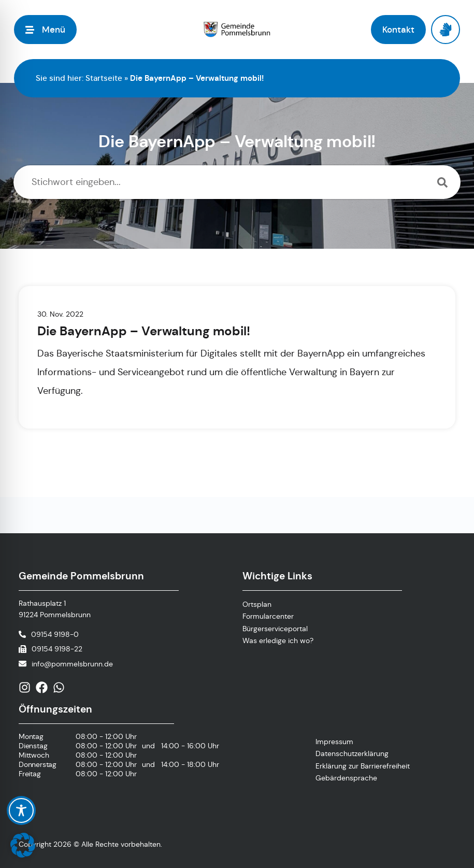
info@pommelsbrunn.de (72, 664)
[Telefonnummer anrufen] (49, 634)
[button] (23, 845)
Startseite (104, 78)
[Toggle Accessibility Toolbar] (21, 810)
